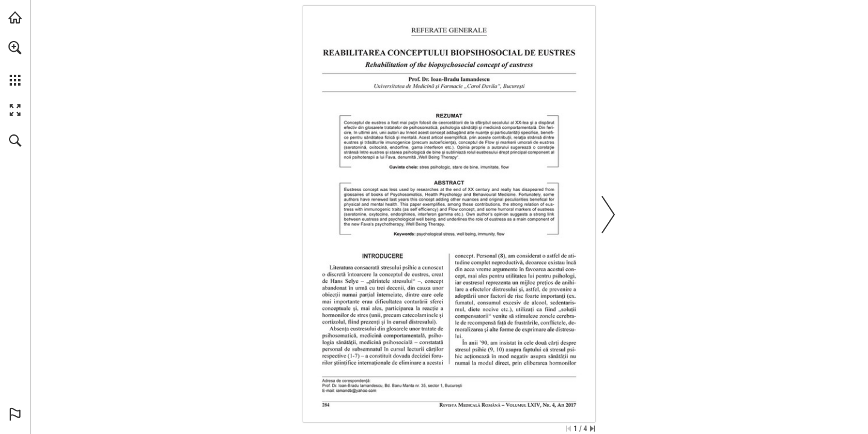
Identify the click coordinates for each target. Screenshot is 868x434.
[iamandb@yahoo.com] (357, 391)
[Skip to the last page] (593, 429)
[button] (15, 48)
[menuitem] (15, 63)
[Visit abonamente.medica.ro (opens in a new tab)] (15, 17)
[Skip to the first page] (568, 429)
